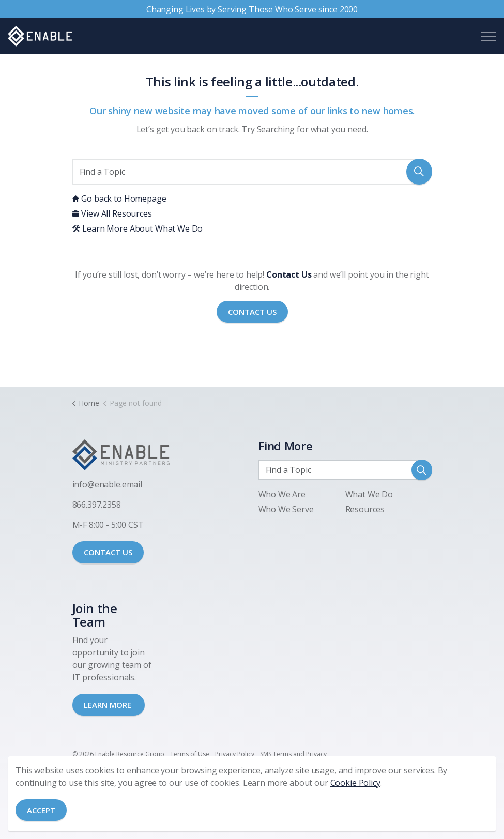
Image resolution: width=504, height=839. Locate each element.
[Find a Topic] (252, 172)
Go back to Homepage (119, 199)
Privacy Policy (235, 754)
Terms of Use (190, 754)
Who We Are (282, 494)
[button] (419, 172)
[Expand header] (488, 36)
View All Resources (112, 213)
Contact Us (252, 312)
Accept (41, 810)
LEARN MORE (109, 705)
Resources (365, 509)
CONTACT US (108, 552)
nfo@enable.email (108, 484)
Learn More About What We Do (138, 228)
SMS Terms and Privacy (293, 754)
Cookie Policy (355, 783)
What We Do (369, 494)
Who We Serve (286, 509)
